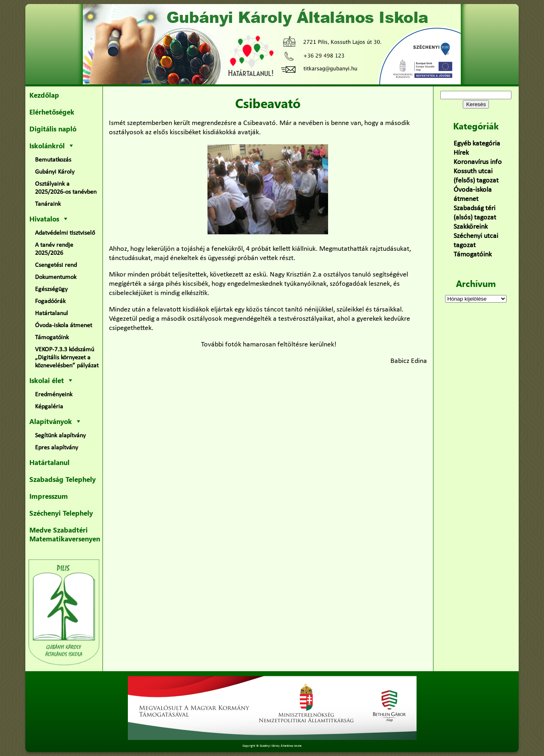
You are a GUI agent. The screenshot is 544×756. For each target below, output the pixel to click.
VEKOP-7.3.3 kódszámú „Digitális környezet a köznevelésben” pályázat (67, 358)
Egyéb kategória (477, 144)
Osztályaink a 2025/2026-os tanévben (66, 188)
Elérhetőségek (52, 112)
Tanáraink (48, 204)
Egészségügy (51, 289)
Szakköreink (471, 227)
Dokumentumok (56, 277)
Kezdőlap (44, 95)
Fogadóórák (50, 301)
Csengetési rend (56, 265)
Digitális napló (53, 129)
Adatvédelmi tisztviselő (65, 233)
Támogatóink (52, 338)
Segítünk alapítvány (60, 436)
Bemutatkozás (53, 160)
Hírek (461, 153)
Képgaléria (49, 407)
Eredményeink (54, 395)
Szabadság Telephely (63, 479)
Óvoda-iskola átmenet (64, 326)
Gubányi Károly (55, 172)
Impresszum (49, 496)
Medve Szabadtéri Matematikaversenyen (65, 534)
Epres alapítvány (56, 448)
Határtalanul (51, 313)
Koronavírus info (478, 162)
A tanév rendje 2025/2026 (54, 249)
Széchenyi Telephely (61, 513)
